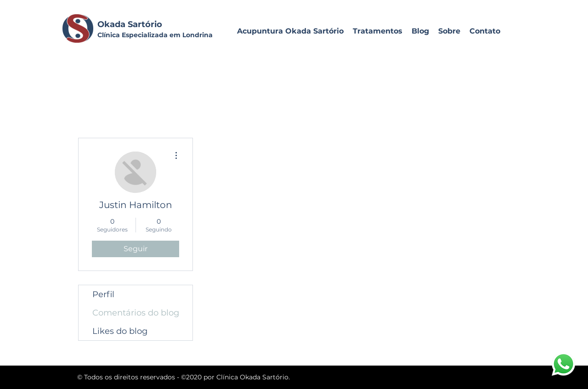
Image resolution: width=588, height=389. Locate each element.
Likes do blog (120, 331)
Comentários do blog (136, 313)
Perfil (103, 294)
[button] (378, 31)
